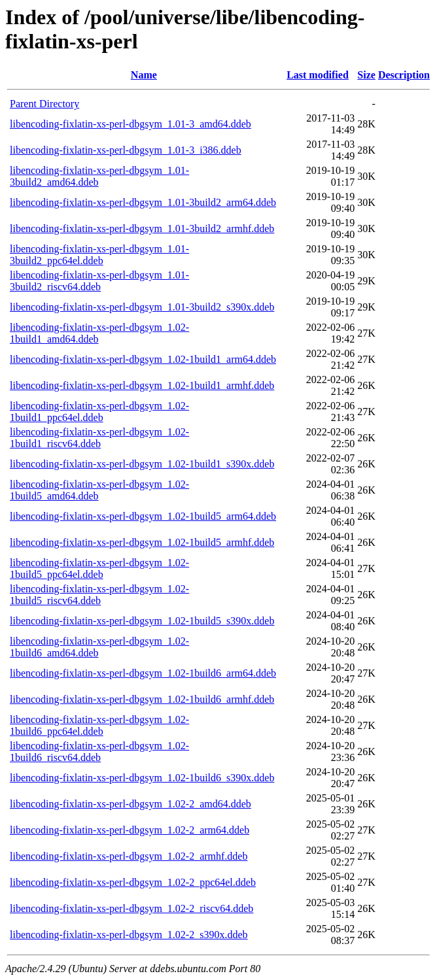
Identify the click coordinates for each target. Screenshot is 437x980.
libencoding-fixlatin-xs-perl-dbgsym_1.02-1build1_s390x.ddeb (142, 464)
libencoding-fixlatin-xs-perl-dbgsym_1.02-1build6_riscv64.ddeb (99, 752)
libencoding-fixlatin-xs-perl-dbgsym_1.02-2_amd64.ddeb (131, 804)
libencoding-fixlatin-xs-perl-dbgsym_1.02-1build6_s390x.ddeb (142, 778)
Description (404, 75)
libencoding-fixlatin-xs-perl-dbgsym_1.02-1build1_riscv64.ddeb (99, 438)
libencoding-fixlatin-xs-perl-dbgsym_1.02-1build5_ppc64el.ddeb (99, 568)
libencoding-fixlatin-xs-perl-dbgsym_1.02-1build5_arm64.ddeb (143, 516)
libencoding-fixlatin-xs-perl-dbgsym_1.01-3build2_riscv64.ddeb (99, 281)
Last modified (318, 75)
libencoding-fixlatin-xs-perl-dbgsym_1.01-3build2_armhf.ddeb (142, 228)
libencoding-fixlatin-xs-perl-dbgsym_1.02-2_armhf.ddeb (129, 856)
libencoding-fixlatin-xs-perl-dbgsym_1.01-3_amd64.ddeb (131, 124)
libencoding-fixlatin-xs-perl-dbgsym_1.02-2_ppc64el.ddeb (133, 882)
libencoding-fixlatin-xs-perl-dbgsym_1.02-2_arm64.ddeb (130, 830)
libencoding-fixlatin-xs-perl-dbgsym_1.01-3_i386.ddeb (126, 150)
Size (366, 75)
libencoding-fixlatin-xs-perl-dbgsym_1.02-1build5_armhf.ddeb (142, 542)
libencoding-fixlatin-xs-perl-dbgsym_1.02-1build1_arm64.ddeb (143, 359)
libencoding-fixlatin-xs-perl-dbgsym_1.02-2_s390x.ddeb (129, 935)
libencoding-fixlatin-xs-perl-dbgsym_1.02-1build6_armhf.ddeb (142, 699)
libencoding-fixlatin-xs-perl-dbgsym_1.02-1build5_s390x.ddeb (142, 621)
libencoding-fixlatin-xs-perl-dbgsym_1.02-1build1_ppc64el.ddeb (99, 412)
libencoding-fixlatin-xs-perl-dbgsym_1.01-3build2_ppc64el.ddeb (99, 255)
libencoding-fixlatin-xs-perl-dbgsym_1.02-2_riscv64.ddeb (131, 908)
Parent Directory (44, 104)
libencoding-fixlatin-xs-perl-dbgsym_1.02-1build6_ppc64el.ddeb (99, 725)
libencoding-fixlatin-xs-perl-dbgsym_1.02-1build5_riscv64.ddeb (99, 595)
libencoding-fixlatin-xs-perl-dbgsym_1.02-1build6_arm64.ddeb (143, 673)
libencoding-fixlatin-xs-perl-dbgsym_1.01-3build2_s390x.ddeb (142, 307)
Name (144, 75)
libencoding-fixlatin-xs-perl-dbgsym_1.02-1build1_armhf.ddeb (142, 385)
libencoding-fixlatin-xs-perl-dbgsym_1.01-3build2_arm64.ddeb (143, 202)
